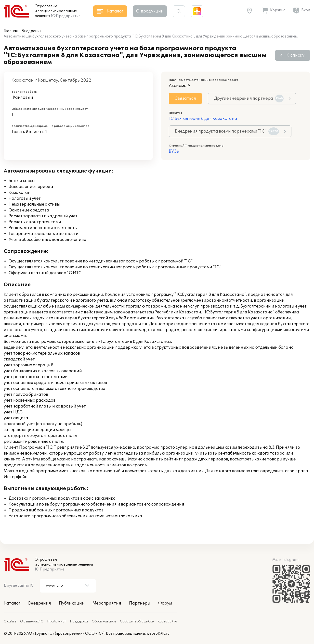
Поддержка (79, 621)
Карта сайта (167, 621)
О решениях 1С (32, 621)
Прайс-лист (57, 621)
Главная (11, 31)
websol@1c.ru (158, 634)
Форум (165, 603)
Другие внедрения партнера (249, 99)
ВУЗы (174, 151)
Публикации (72, 603)
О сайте (10, 621)
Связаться (185, 99)
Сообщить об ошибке (137, 621)
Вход (306, 10)
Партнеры (140, 603)
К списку (295, 55)
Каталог (12, 603)
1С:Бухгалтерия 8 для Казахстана (203, 119)
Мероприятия (107, 603)
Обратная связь (104, 621)
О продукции (150, 11)
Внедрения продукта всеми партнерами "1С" (227, 131)
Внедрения (31, 31)
